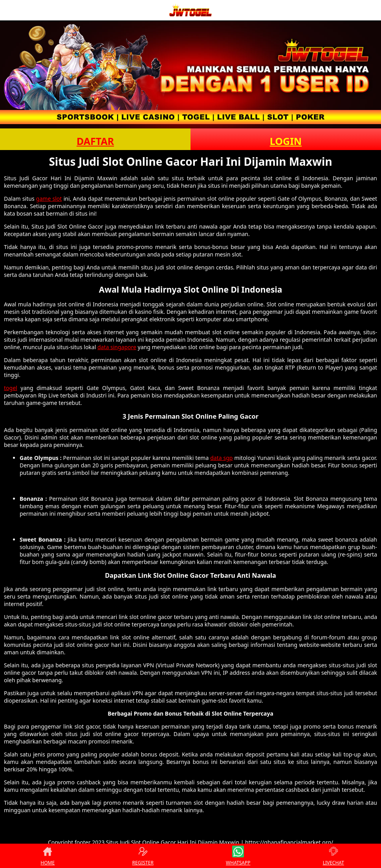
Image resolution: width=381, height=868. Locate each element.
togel (11, 388)
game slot (49, 199)
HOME (48, 856)
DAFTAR (95, 141)
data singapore (117, 347)
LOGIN (286, 141)
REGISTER (143, 856)
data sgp (221, 458)
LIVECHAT (333, 856)
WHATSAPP (238, 856)
